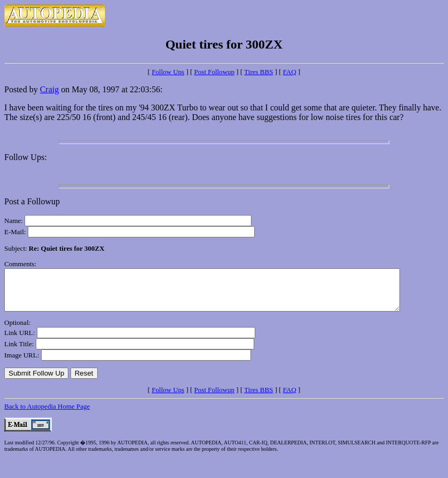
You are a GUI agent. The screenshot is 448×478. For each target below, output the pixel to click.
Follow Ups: (26, 157)
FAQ (290, 72)
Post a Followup (32, 201)
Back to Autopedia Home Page (47, 414)
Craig (50, 89)
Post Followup (215, 72)
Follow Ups (168, 72)
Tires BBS (258, 72)
